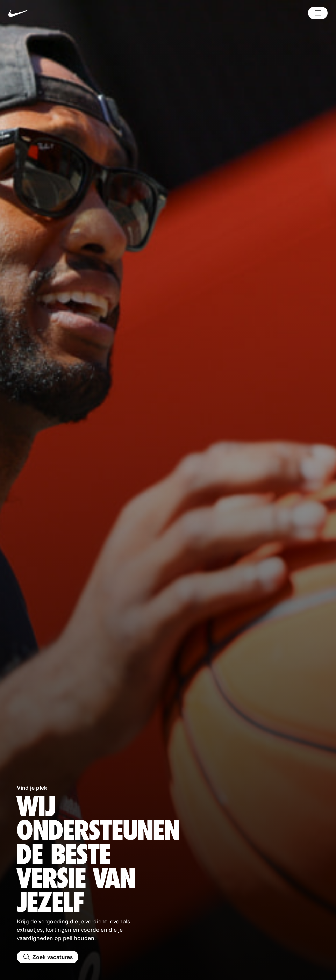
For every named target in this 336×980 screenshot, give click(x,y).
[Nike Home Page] (75, 13)
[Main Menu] (318, 13)
